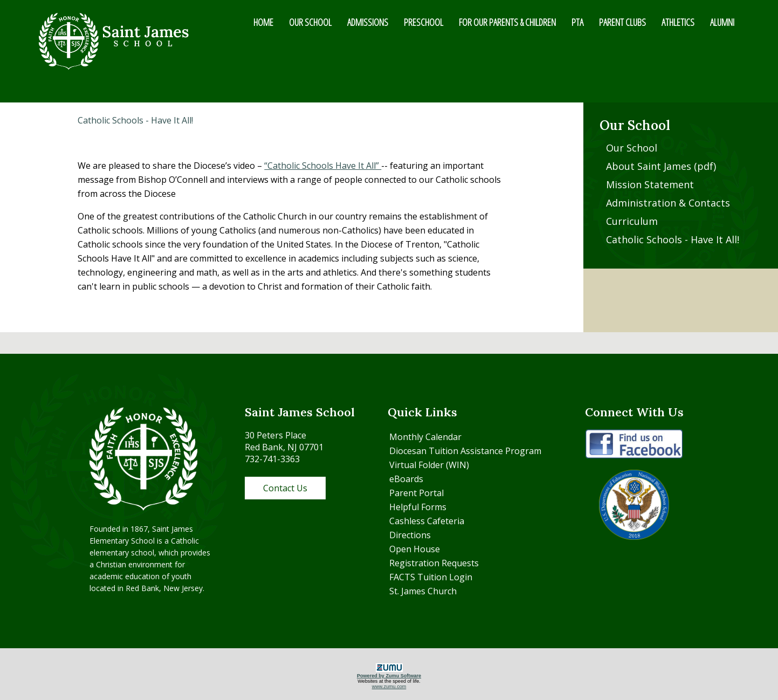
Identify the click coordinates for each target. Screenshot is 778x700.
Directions (410, 535)
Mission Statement (650, 184)
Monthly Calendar (425, 437)
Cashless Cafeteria (427, 521)
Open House (415, 549)
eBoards (406, 479)
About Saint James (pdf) (661, 166)
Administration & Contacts (668, 203)
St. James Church (423, 591)
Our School (632, 148)
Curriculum (632, 221)
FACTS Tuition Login (431, 577)
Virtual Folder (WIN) (429, 465)
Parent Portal (416, 493)
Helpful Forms (418, 507)
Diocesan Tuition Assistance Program (465, 451)
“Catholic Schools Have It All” (323, 166)
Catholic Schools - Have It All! (673, 239)
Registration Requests (434, 563)
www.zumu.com (389, 687)
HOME (263, 22)
